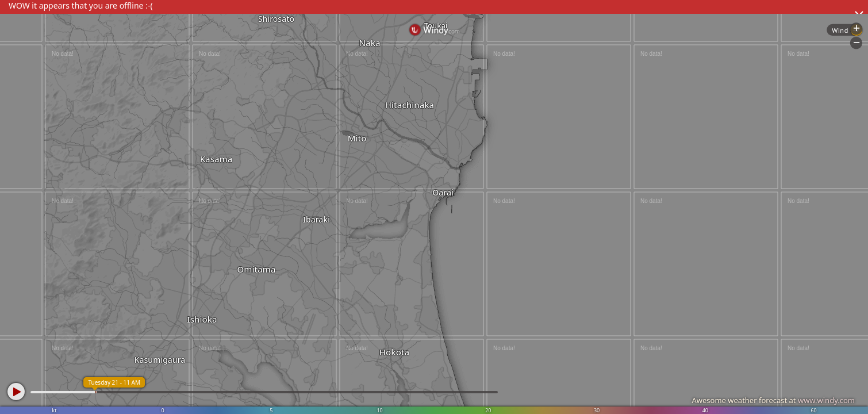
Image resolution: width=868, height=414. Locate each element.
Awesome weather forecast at (773, 400)
